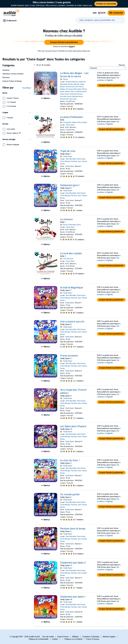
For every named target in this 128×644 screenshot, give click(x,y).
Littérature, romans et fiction (13, 74)
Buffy (67, 127)
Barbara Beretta (74, 84)
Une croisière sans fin (72, 322)
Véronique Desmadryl (73, 89)
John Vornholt (68, 259)
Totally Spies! (68, 156)
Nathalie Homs (77, 96)
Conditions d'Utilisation (91, 637)
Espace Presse (63, 637)
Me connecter (116, 13)
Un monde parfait (70, 495)
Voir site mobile (48, 637)
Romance (6, 78)
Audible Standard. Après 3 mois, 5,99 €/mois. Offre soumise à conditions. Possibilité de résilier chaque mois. (52, 4)
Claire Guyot (64, 94)
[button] (64, 42)
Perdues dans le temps (73, 529)
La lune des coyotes (71, 253)
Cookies (55, 639)
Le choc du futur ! (70, 460)
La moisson (67, 219)
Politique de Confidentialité (39, 639)
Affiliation (75, 637)
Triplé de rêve (68, 151)
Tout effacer (27, 88)
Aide (95, 13)
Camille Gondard (80, 92)
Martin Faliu (70, 92)
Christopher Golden (70, 122)
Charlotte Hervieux (76, 94)
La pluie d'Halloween (72, 117)
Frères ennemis (69, 356)
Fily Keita (74, 161)
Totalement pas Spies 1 (73, 597)
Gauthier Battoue (72, 82)
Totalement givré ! (70, 185)
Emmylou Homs (66, 96)
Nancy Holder (82, 122)
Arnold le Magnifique (72, 288)
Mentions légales (109, 637)
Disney (65, 79)
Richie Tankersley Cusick (72, 225)
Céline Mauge (65, 161)
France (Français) (93, 639)
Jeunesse (6, 70)
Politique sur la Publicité (74, 639)
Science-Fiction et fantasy (12, 81)
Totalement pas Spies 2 (73, 563)
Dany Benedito (71, 159)
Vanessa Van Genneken (69, 99)
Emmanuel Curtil (72, 87)
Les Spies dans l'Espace (73, 426)
